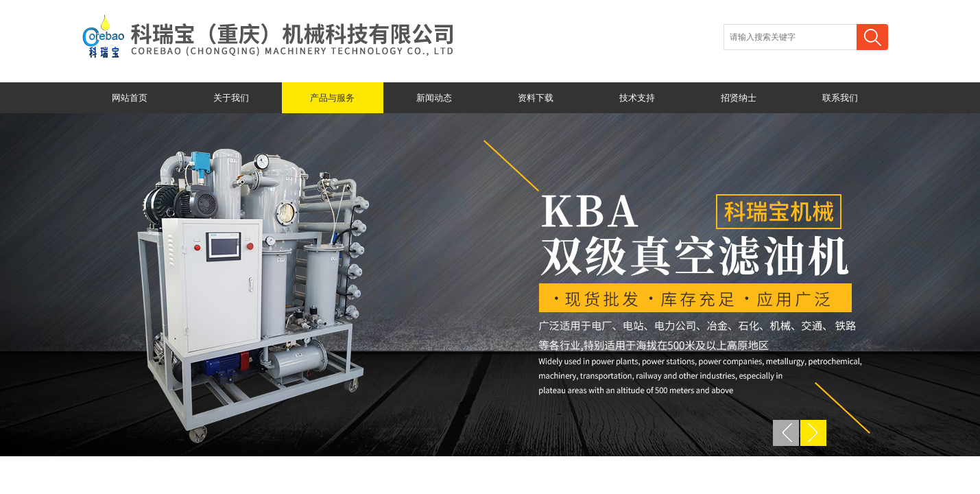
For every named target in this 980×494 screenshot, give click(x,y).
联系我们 (840, 98)
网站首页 (130, 98)
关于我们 (231, 98)
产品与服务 (332, 98)
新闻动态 (434, 98)
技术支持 (637, 98)
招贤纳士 (739, 98)
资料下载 (536, 98)
